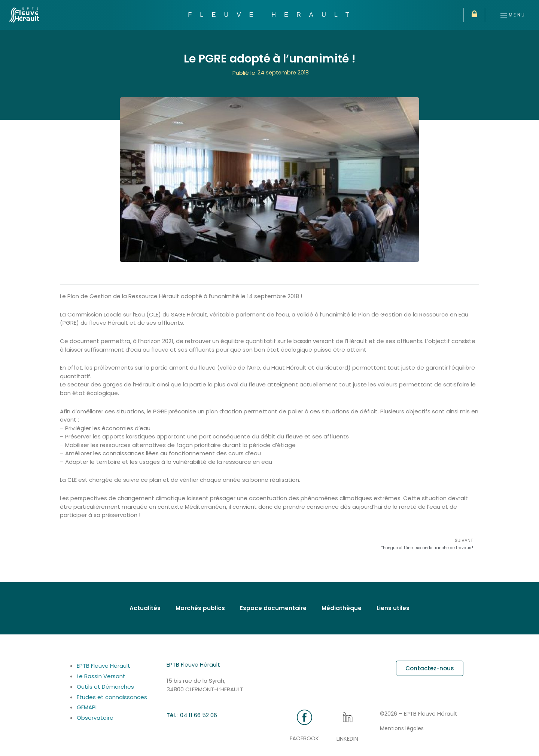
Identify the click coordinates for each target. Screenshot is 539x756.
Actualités (145, 608)
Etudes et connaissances (116, 697)
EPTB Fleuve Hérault (103, 666)
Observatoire (95, 718)
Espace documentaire (273, 608)
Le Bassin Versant (101, 676)
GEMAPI (93, 708)
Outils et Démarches (105, 687)
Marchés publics (200, 608)
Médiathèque (342, 608)
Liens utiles (393, 608)
